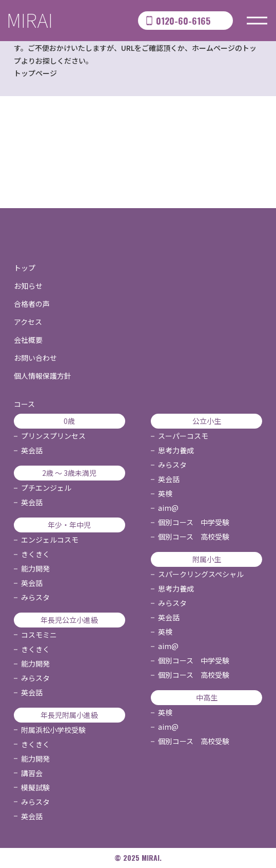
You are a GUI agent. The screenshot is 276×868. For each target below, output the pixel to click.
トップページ (35, 73)
